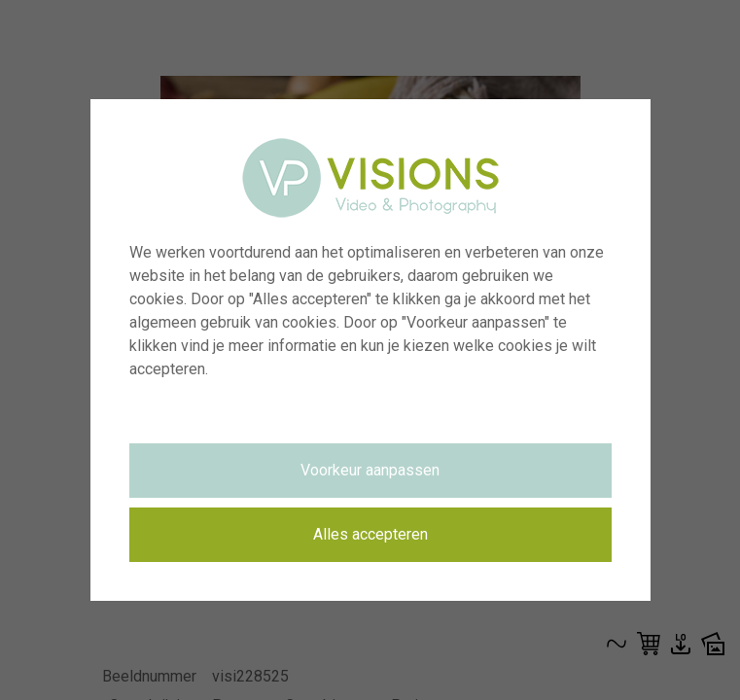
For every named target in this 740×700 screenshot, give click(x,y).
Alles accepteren (370, 534)
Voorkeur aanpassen (370, 470)
